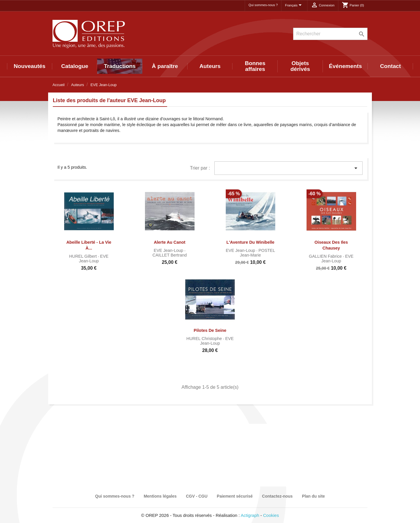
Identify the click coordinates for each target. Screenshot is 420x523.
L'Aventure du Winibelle (250, 242)
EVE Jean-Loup (93, 259)
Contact (390, 66)
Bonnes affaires (255, 66)
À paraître (165, 66)
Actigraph (250, 515)
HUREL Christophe (205, 339)
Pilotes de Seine (210, 330)
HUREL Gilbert (84, 256)
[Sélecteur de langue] (294, 6)
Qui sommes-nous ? (263, 5)
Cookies (271, 515)
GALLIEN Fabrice (326, 256)
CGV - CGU (197, 496)
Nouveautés (30, 66)
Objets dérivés (300, 66)
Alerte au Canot (169, 242)
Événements (345, 66)
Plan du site (313, 496)
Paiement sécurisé (235, 496)
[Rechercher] (330, 34)
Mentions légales (160, 496)
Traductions (120, 66)
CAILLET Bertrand (170, 255)
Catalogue (75, 66)
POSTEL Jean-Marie (258, 253)
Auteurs (210, 66)
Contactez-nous (277, 496)
